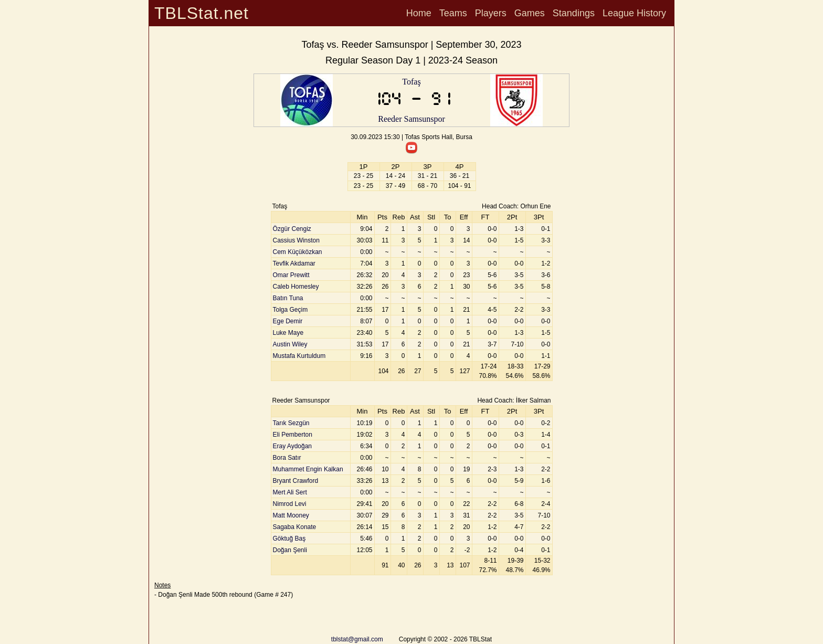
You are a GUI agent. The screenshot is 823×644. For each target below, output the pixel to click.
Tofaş (411, 82)
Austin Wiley (290, 344)
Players (491, 13)
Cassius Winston (296, 240)
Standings (574, 13)
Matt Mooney (291, 515)
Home (419, 13)
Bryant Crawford (296, 481)
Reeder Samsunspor (411, 119)
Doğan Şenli (290, 550)
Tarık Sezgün (291, 423)
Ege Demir (288, 321)
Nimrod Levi (290, 504)
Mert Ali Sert (290, 492)
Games (530, 13)
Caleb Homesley (296, 287)
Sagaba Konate (295, 527)
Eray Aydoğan (293, 446)
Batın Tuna (288, 298)
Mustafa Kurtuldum (299, 356)
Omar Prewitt (291, 275)
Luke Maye (288, 333)
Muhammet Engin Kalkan (308, 469)
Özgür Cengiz (292, 229)
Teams (453, 13)
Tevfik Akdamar (294, 263)
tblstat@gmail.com (357, 639)
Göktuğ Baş (289, 539)
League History (634, 13)
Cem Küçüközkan (298, 252)
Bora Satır (287, 458)
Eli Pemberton (293, 435)
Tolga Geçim (291, 310)
